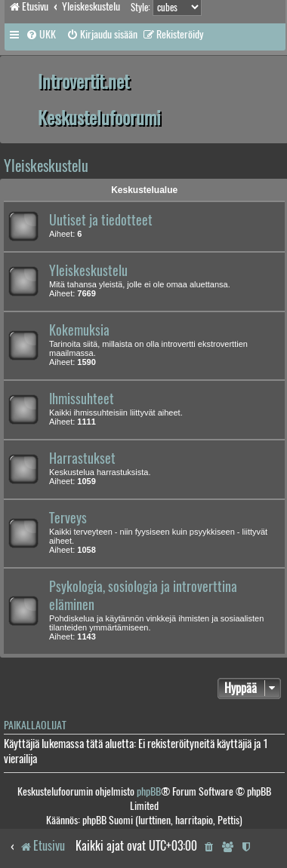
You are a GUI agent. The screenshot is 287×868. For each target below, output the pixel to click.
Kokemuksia (79, 330)
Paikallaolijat (35, 725)
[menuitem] (41, 35)
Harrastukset (82, 459)
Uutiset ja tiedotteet (101, 220)
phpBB (149, 791)
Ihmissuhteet (82, 399)
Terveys (68, 518)
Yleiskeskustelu (46, 166)
